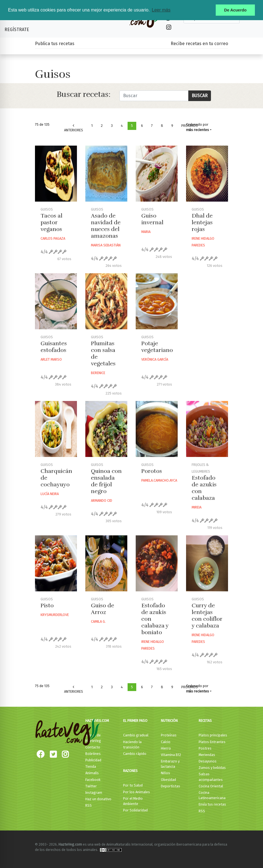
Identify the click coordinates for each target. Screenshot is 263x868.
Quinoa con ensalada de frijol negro (106, 481)
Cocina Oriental (211, 786)
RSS (89, 805)
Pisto (47, 606)
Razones (130, 771)
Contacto (93, 747)
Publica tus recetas (55, 44)
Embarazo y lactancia (170, 764)
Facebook (93, 780)
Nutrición (169, 721)
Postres (205, 748)
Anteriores (74, 128)
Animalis (92, 773)
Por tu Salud (133, 785)
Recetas (205, 721)
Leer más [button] (161, 10)
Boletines (93, 754)
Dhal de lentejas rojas (202, 222)
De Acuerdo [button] (235, 10)
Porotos (152, 471)
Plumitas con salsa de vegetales (103, 354)
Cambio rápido (135, 754)
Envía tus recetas (212, 804)
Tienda (91, 767)
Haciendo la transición (132, 745)
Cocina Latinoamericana (212, 795)
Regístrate (17, 30)
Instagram (94, 793)
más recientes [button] (198, 130)
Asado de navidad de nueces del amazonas (106, 226)
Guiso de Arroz (103, 609)
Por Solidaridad (135, 810)
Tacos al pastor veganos (51, 222)
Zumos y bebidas (212, 768)
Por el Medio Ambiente (133, 801)
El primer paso (135, 721)
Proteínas (169, 735)
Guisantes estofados (54, 347)
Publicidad (93, 760)
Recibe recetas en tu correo (199, 44)
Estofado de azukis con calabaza (204, 488)
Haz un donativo (98, 799)
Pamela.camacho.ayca (159, 480)
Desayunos (208, 761)
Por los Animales (137, 792)
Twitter (91, 786)
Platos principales (213, 735)
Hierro (166, 748)
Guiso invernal (152, 219)
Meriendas (207, 755)
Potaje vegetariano (157, 347)
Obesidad (168, 780)
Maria (146, 232)
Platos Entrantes (212, 742)
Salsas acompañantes (211, 777)
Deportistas (171, 786)
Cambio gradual (136, 735)
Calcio (166, 742)
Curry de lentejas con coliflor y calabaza (207, 616)
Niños (165, 773)
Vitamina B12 (171, 755)
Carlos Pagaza (53, 238)
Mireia (197, 507)
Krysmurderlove (55, 615)
